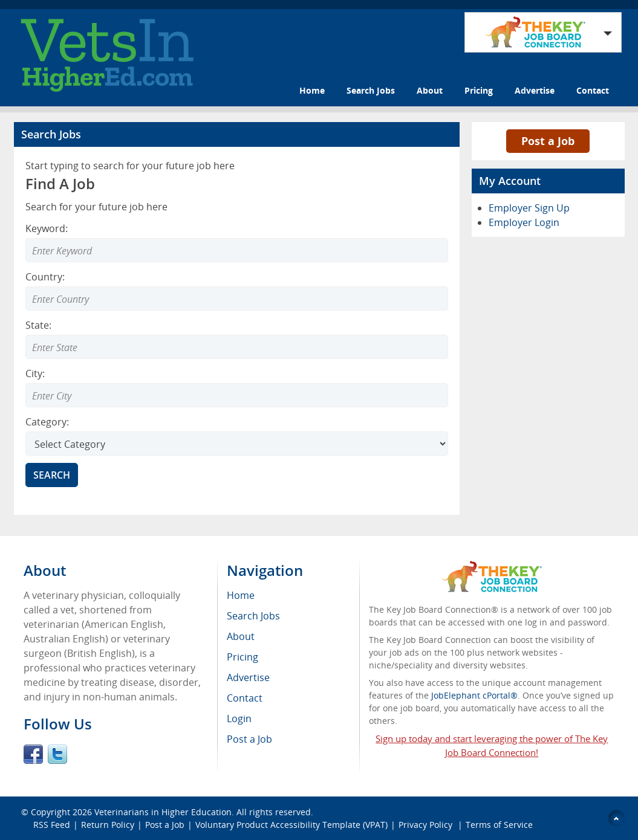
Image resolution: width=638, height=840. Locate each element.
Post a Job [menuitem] (249, 739)
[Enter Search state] (237, 347)
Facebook (33, 754)
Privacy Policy (427, 825)
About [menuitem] (241, 636)
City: (35, 373)
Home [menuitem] (241, 595)
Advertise (535, 90)
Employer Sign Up (529, 208)
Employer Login (524, 222)
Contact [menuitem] (245, 698)
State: (38, 325)
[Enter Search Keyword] (237, 250)
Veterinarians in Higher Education (163, 812)
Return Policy (108, 825)
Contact (593, 90)
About (430, 90)
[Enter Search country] (237, 299)
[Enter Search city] (237, 395)
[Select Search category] (237, 444)
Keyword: (47, 228)
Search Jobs (371, 90)
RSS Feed (52, 825)
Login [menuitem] (239, 719)
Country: (45, 277)
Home (312, 90)
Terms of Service (499, 825)
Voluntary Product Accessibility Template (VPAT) (291, 825)
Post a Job (548, 141)
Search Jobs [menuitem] (253, 616)
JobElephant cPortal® (474, 695)
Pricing (479, 90)
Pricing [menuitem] (243, 657)
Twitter (57, 754)
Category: (47, 422)
